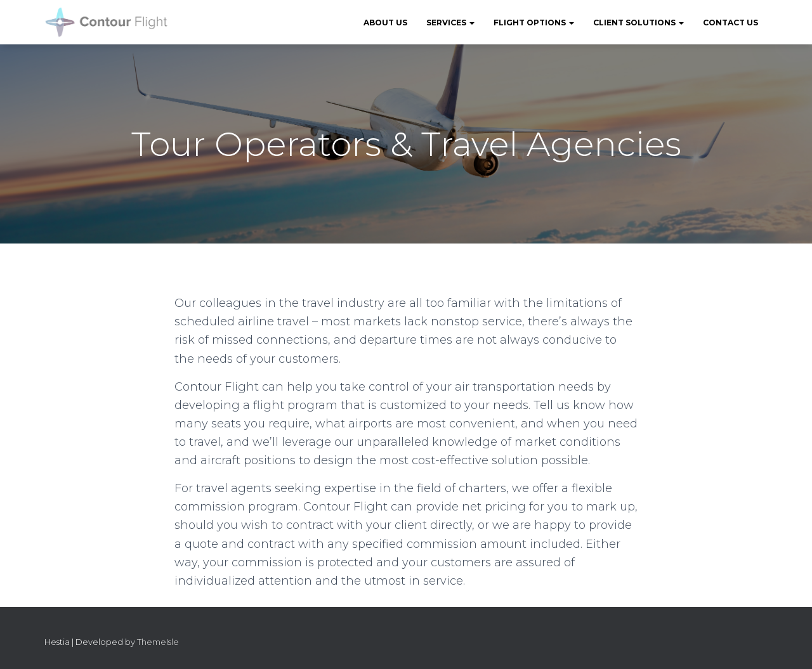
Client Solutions (638, 23)
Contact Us (730, 23)
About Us (385, 23)
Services (450, 23)
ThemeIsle (158, 642)
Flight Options (534, 23)
